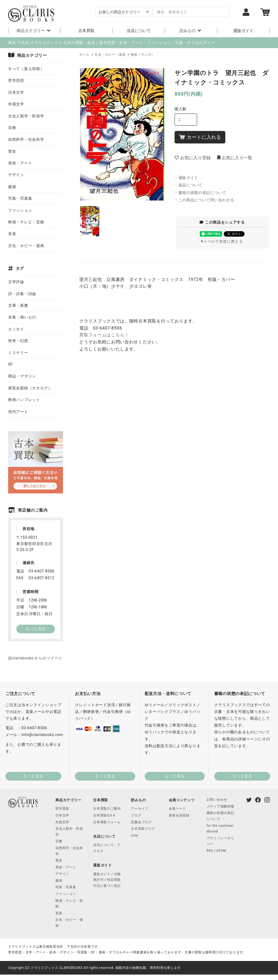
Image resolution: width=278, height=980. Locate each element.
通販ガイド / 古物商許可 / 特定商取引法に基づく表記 (107, 880)
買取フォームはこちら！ (104, 335)
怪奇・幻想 (18, 341)
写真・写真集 (20, 198)
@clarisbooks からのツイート (35, 658)
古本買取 (86, 31)
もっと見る (33, 776)
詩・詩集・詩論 (22, 294)
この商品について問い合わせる (206, 200)
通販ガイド (243, 31)
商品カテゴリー (34, 31)
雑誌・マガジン (22, 376)
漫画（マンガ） (143, 55)
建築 (12, 187)
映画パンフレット (24, 400)
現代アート (18, 412)
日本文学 (16, 92)
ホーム (84, 55)
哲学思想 (16, 80)
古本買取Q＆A (104, 815)
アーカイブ (140, 809)
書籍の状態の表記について (202, 193)
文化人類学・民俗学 (26, 116)
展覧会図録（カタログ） (30, 388)
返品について (190, 185)
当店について (139, 31)
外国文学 (16, 104)
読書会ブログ (141, 822)
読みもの (191, 31)
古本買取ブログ (143, 829)
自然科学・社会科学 (26, 139)
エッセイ (16, 329)
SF (10, 364)
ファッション (20, 210)
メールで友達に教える (223, 241)
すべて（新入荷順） (26, 69)
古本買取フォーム (107, 822)
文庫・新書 (18, 305)
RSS (210, 851)
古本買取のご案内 (107, 809)
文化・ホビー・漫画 (110, 55)
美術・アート (20, 163)
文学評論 (16, 282)
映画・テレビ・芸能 (26, 222)
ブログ (136, 815)
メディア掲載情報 (220, 806)
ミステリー (18, 353)
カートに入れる (200, 137)
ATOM (221, 851)
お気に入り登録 (193, 158)
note (135, 835)
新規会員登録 (179, 815)
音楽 (12, 234)
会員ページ (178, 809)
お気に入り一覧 (235, 158)
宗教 (12, 128)
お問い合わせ (217, 800)
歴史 (12, 151)
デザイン (16, 175)
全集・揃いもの (22, 317)
